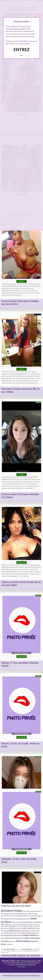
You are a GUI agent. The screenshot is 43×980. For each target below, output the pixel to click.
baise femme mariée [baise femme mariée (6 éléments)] (33, 927)
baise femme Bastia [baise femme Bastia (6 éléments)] (7, 927)
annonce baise (27, 949)
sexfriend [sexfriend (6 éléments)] (10, 944)
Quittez (21, 55)
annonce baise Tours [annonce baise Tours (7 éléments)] (8, 919)
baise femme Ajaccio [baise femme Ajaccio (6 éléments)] (34, 925)
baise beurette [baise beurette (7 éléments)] (23, 922)
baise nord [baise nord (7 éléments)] (25, 933)
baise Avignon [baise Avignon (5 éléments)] (26, 919)
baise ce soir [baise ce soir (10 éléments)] (33, 922)
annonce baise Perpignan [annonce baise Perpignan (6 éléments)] (34, 916)
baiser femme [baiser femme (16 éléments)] (30, 935)
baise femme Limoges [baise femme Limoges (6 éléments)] (20, 927)
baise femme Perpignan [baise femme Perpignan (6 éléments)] (20, 929)
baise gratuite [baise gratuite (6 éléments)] (5, 931)
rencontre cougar (9, 949)
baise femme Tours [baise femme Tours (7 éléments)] (33, 928)
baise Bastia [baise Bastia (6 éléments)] (15, 922)
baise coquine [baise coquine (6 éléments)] (13, 925)
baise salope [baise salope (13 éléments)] (30, 938)
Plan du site (22, 967)
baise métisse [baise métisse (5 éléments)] (17, 933)
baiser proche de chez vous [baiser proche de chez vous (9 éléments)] (15, 938)
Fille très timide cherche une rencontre (21, 955)
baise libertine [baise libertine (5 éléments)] (33, 931)
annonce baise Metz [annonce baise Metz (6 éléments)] (7, 916)
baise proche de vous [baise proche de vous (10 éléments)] (15, 935)
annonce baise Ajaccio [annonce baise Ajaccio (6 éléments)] (29, 911)
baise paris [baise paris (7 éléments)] (32, 933)
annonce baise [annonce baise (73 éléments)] (11, 910)
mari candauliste (32, 975)
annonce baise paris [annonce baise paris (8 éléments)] (20, 916)
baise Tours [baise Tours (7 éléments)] (12, 941)
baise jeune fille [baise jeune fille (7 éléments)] (23, 931)
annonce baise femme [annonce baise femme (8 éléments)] (16, 914)
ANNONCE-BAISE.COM (11, 961)
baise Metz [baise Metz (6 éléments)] (10, 933)
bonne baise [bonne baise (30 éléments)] (23, 941)
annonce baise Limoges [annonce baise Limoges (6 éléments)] (30, 914)
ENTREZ (21, 49)
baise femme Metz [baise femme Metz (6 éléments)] (7, 929)
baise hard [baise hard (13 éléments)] (14, 931)
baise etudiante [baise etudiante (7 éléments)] (22, 925)
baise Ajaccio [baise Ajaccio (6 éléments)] (18, 919)
